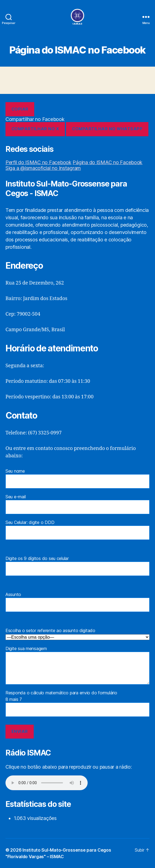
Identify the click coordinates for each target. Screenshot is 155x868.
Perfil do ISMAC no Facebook (38, 162)
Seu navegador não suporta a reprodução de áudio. (47, 783)
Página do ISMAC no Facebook (107, 162)
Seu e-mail (77, 504)
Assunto (77, 602)
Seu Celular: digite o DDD (77, 530)
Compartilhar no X (35, 129)
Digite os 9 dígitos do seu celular (77, 566)
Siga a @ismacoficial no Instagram (43, 168)
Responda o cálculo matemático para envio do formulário (77, 714)
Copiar (20, 109)
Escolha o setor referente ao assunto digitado (77, 634)
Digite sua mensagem (77, 665)
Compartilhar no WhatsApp (107, 129)
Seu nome (77, 478)
